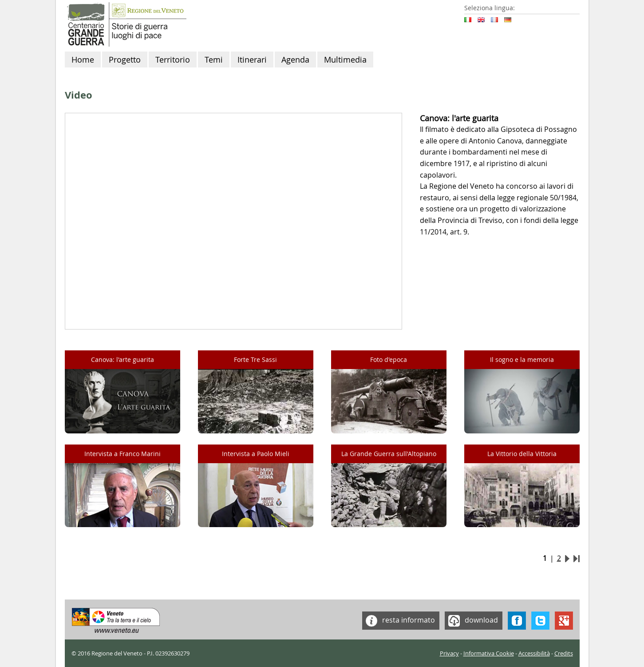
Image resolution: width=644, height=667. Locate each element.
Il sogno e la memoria (522, 359)
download (471, 621)
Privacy (449, 653)
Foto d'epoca (389, 359)
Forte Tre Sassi (255, 359)
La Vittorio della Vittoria (522, 454)
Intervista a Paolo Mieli (256, 454)
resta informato (399, 621)
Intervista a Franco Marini (122, 454)
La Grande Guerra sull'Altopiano (389, 454)
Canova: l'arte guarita (122, 359)
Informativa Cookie (489, 653)
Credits (564, 653)
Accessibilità (534, 653)
